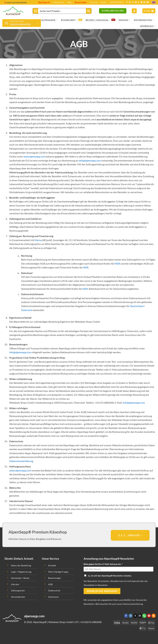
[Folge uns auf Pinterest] (142, 2)
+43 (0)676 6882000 (91, 622)
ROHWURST (69, 20)
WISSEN (125, 20)
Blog (69, 2)
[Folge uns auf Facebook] (127, 2)
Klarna (38, 240)
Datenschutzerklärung (21, 461)
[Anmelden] (134, 11)
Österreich (27, 310)
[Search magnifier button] (89, 11)
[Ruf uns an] (139, 2)
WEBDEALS (148, 26)
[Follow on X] (133, 2)
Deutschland (137, 306)
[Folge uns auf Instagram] (130, 2)
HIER (117, 264)
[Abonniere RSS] (145, 2)
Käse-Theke (59, 2)
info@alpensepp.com (90, 160)
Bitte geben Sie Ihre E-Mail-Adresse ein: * (103, 564)
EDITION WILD (117, 2)
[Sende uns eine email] (136, 2)
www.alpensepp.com (34, 156)
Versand (94, 2)
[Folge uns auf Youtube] (148, 2)
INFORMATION (144, 20)
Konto (103, 2)
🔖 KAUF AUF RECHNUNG (16, 2)
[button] (149, 11)
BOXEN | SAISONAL (98, 20)
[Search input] (62, 11)
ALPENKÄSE (49, 20)
